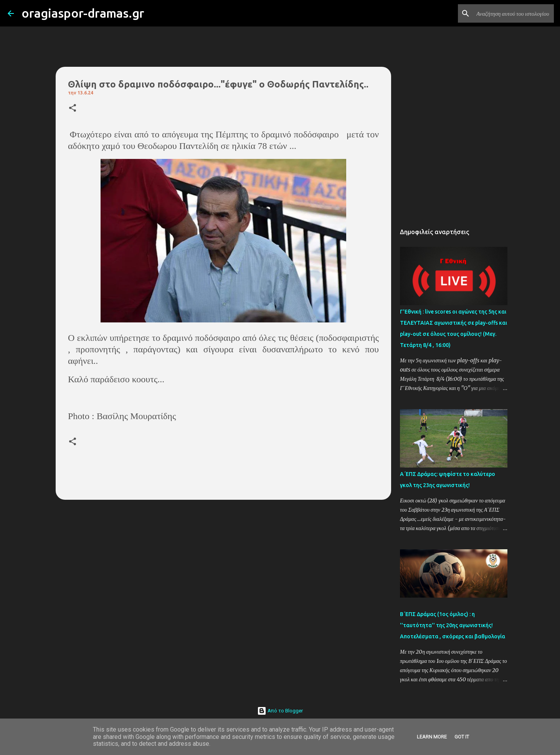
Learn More (432, 737)
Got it (462, 737)
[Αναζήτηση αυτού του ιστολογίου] (514, 13)
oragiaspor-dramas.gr (83, 13)
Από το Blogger (280, 711)
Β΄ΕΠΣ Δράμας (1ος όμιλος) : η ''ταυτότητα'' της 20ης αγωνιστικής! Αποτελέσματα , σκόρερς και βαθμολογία (453, 625)
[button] (73, 108)
